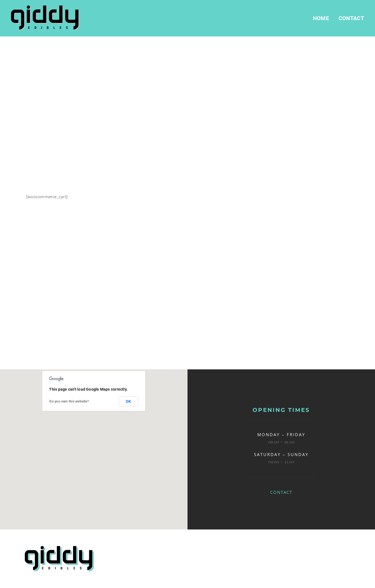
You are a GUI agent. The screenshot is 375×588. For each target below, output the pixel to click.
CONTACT (281, 492)
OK (128, 401)
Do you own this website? (69, 401)
